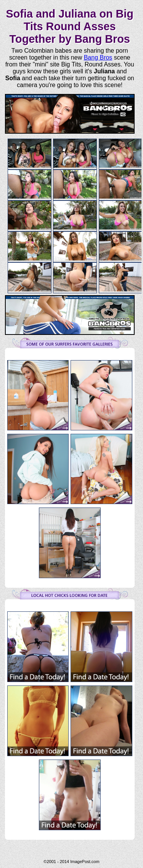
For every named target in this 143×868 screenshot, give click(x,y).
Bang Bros (98, 57)
